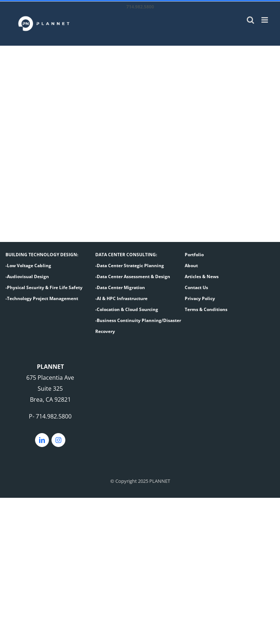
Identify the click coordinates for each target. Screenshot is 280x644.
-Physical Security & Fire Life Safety (44, 287)
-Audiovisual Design (27, 276)
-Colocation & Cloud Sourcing (127, 309)
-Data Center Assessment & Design (133, 276)
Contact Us (196, 287)
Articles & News (202, 276)
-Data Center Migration (120, 287)
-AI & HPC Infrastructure (121, 298)
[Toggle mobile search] (250, 20)
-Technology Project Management (42, 298)
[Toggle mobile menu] (265, 20)
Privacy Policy (200, 298)
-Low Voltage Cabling (28, 266)
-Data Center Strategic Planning (130, 266)
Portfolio (194, 255)
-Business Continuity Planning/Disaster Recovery (138, 326)
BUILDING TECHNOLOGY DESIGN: (42, 255)
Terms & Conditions (206, 309)
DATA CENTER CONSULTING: (126, 255)
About (191, 266)
